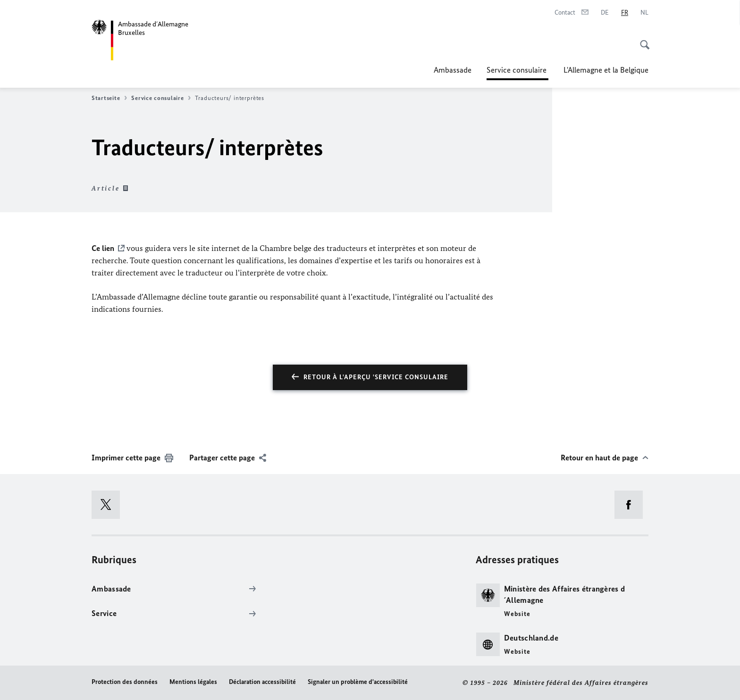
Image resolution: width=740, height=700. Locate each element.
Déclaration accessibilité (262, 682)
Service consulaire (517, 70)
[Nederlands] (644, 13)
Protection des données (125, 682)
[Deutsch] (605, 13)
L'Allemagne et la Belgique (606, 70)
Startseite (109, 98)
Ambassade (453, 70)
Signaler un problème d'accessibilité (358, 682)
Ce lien (103, 248)
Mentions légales (193, 682)
